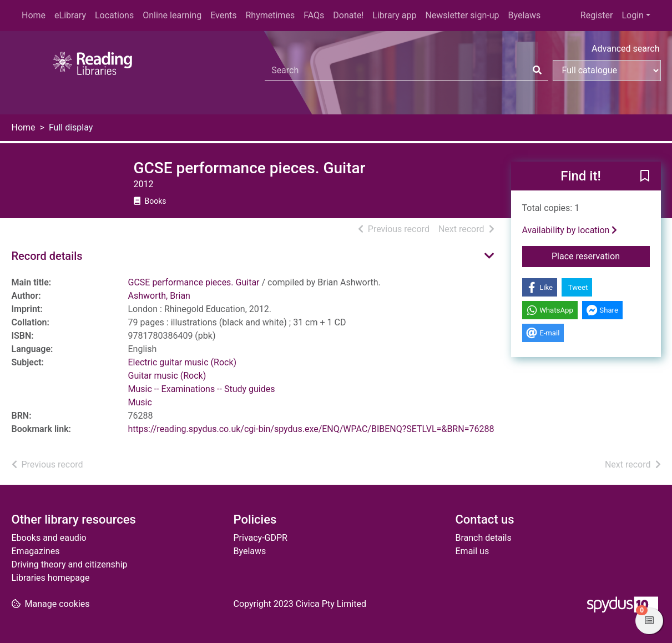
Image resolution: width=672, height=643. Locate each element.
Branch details (484, 538)
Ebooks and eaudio (49, 538)
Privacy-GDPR (261, 538)
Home (34, 15)
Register (597, 15)
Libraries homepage (51, 578)
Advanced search (625, 49)
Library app (394, 15)
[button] (645, 177)
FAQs (314, 15)
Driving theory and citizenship (70, 564)
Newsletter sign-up (462, 15)
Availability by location (570, 230)
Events (223, 15)
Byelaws (524, 15)
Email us (473, 551)
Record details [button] (47, 256)
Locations (114, 15)
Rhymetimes (270, 15)
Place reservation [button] (601, 255)
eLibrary (70, 15)
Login (632, 15)
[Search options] (607, 71)
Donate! (348, 15)
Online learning (172, 15)
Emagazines (36, 551)
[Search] (537, 71)
